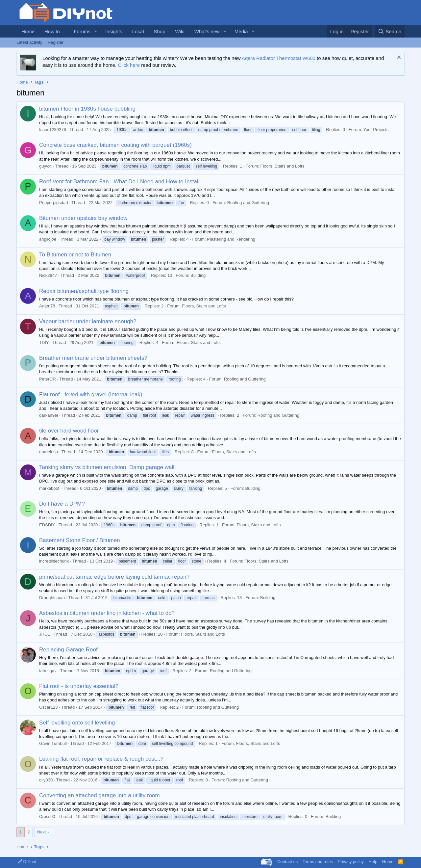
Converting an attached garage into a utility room (99, 795)
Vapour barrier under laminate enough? (88, 321)
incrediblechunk (54, 561)
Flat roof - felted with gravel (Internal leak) (91, 395)
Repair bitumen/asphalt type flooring (84, 291)
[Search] (390, 31)
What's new (207, 31)
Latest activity (29, 42)
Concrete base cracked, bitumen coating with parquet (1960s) (115, 145)
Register (56, 42)
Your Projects (376, 130)
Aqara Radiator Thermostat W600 (279, 58)
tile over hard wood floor (69, 431)
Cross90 (47, 816)
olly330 (46, 780)
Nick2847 (48, 275)
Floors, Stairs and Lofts (283, 166)
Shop (159, 31)
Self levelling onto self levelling (77, 723)
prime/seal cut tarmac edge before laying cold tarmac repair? (114, 577)
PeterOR (48, 379)
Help (373, 862)
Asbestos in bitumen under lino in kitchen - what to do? (107, 613)
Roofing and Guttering (248, 203)
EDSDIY (47, 525)
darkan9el (49, 415)
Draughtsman (52, 598)
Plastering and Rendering (231, 239)
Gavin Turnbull (53, 743)
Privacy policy (351, 862)
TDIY (44, 342)
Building (198, 275)
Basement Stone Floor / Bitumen (80, 540)
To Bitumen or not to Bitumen (75, 255)
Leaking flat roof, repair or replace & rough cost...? (101, 759)
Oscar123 (48, 707)
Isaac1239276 (53, 130)
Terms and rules (318, 862)
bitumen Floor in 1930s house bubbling (87, 109)
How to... (54, 31)
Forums (82, 31)
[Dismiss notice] (398, 58)
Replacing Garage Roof (68, 650)
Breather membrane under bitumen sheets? (93, 358)
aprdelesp (49, 452)
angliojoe (48, 239)
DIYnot (27, 862)
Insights (114, 31)
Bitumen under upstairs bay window (83, 218)
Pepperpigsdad (53, 203)
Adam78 (47, 306)
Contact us (287, 862)
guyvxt (45, 166)
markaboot (49, 488)
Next (42, 832)
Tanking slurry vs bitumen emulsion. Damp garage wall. (108, 467)
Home (28, 31)
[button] (96, 31)
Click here (129, 65)
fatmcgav (48, 671)
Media (241, 31)
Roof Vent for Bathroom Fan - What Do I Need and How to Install (119, 182)
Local (138, 31)
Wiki (180, 31)
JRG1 (45, 634)
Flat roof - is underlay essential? (79, 686)
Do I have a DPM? (62, 504)
